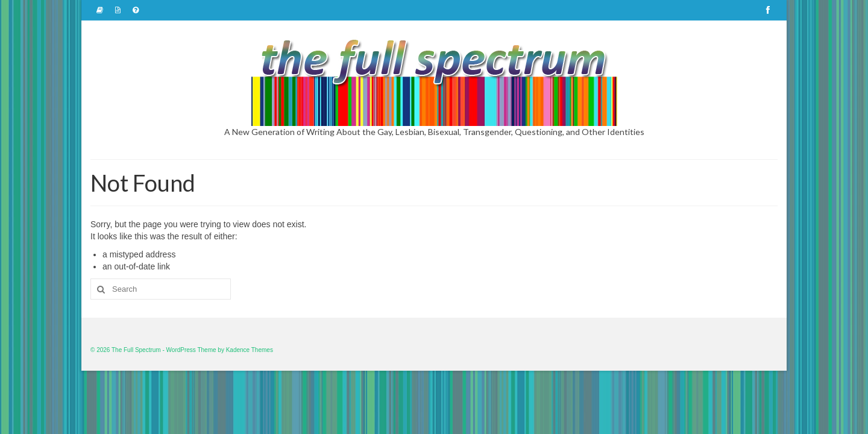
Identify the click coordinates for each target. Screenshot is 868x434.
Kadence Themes (250, 350)
